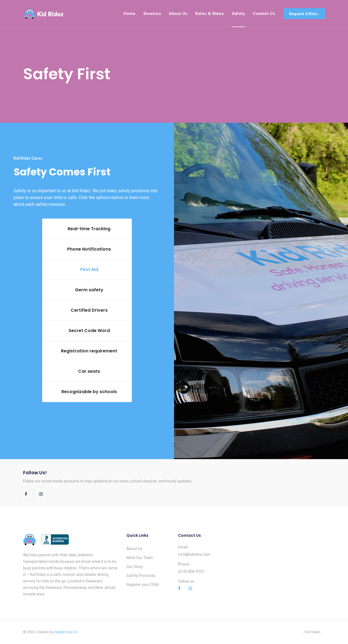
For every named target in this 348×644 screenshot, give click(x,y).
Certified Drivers (89, 310)
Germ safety (89, 290)
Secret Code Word (89, 331)
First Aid (89, 269)
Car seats (89, 371)
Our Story (135, 567)
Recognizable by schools (89, 392)
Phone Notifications (89, 249)
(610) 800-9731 (191, 572)
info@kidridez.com (194, 554)
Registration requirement (89, 351)
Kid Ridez (313, 632)
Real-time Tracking (89, 229)
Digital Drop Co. (66, 632)
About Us (134, 549)
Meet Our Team (140, 558)
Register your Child (142, 585)
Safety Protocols (141, 576)
